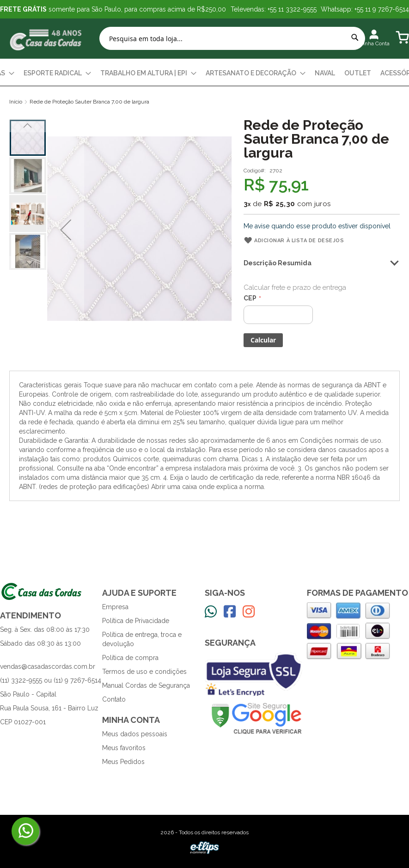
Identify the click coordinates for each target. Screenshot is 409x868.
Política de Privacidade (136, 621)
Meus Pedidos (123, 762)
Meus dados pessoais (135, 734)
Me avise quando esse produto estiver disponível (317, 226)
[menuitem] (57, 73)
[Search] (355, 37)
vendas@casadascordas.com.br (48, 666)
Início (16, 102)
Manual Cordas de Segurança (146, 685)
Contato (114, 699)
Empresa (115, 607)
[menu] (204, 73)
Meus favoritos (124, 748)
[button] (66, 230)
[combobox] (232, 38)
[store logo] (46, 39)
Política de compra (130, 658)
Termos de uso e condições (144, 672)
